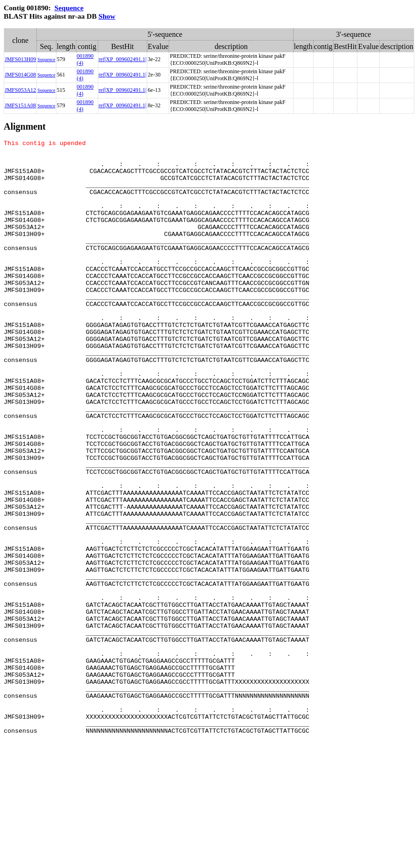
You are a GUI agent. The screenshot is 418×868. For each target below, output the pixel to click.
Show (107, 16)
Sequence (69, 8)
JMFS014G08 (20, 75)
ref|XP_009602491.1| (123, 59)
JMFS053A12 (20, 90)
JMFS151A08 (20, 105)
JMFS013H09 (20, 59)
